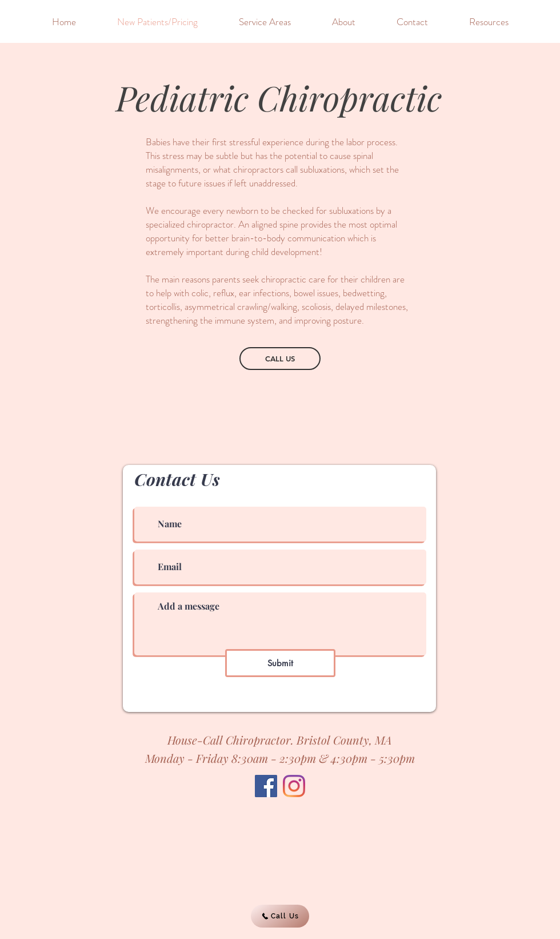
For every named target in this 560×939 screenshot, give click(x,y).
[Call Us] (280, 916)
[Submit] (280, 663)
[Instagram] (294, 786)
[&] (22, 23)
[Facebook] (266, 786)
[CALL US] (280, 359)
